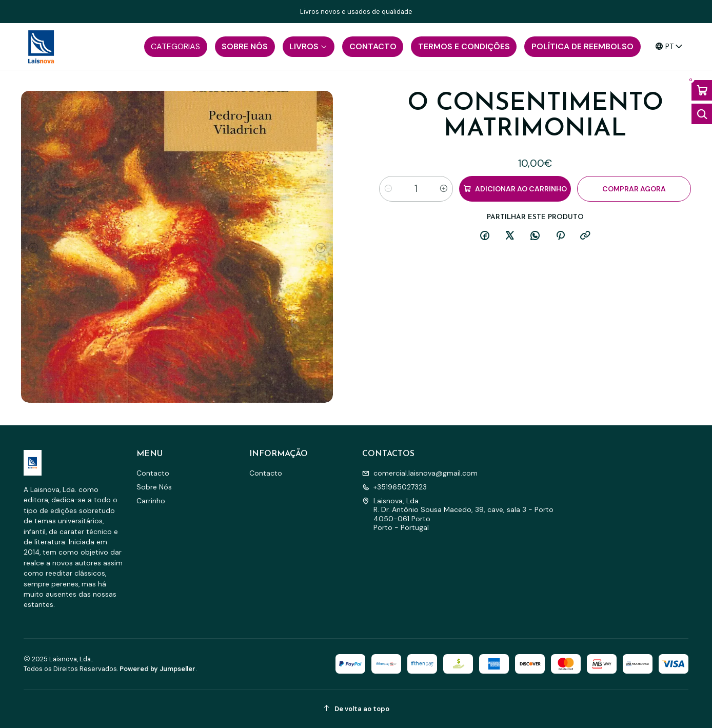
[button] (176, 47)
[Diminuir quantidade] (388, 189)
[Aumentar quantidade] (444, 189)
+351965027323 (394, 487)
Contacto (153, 473)
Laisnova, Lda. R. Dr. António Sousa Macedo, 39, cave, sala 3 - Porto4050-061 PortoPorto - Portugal (458, 514)
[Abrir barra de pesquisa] (702, 114)
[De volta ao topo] (356, 709)
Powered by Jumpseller (157, 669)
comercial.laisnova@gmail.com (420, 473)
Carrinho (151, 501)
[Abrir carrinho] (702, 90)
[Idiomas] (669, 46)
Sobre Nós (154, 487)
